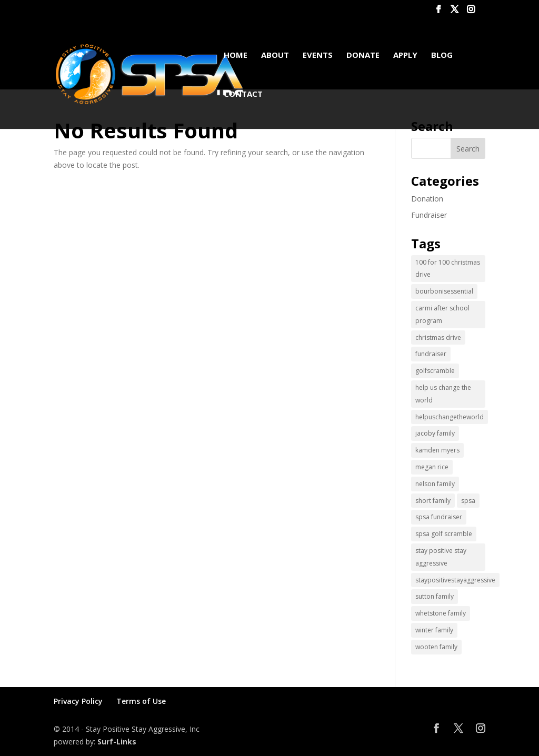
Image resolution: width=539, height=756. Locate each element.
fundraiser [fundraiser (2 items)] (431, 354)
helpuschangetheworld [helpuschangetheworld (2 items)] (450, 417)
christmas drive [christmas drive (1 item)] (438, 337)
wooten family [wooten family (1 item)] (436, 647)
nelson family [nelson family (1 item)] (435, 484)
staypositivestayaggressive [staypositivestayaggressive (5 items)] (455, 580)
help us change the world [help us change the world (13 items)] (443, 394)
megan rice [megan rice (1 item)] (432, 467)
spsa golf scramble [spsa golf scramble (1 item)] (444, 534)
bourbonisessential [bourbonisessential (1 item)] (444, 291)
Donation (427, 199)
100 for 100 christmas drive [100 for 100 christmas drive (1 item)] (448, 269)
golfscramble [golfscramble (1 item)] (435, 371)
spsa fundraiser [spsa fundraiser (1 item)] (439, 517)
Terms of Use (141, 701)
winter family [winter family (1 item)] (434, 630)
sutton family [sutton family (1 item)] (435, 596)
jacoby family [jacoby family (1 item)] (435, 433)
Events (318, 56)
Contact (243, 94)
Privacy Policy (78, 701)
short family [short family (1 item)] (433, 501)
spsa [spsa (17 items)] (468, 501)
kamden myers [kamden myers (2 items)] (437, 450)
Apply (405, 56)
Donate (363, 56)
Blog (442, 56)
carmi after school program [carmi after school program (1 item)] (442, 314)
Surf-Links (117, 742)
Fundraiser (429, 215)
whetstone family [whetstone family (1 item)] (441, 613)
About (275, 56)
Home (236, 56)
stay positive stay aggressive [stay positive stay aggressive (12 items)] (441, 557)
